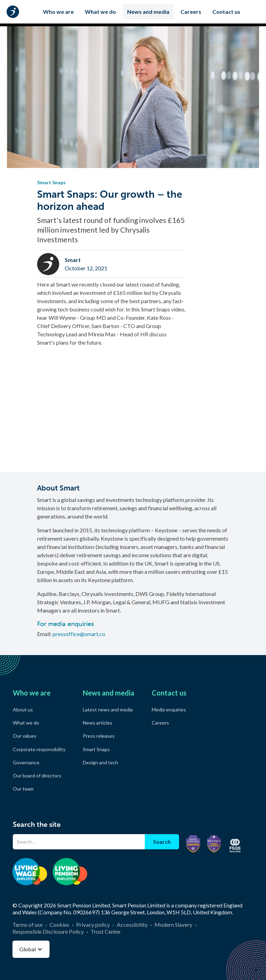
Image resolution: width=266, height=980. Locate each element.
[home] (14, 12)
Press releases (99, 736)
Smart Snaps (96, 749)
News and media (148, 12)
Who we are (58, 12)
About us (23, 710)
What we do (100, 12)
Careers (191, 12)
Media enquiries (169, 710)
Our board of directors (37, 776)
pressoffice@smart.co (79, 634)
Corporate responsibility (39, 749)
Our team (23, 789)
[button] (31, 949)
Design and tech (100, 762)
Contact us (226, 12)
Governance (26, 762)
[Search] (79, 842)
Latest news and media (108, 710)
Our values (25, 736)
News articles (97, 723)
